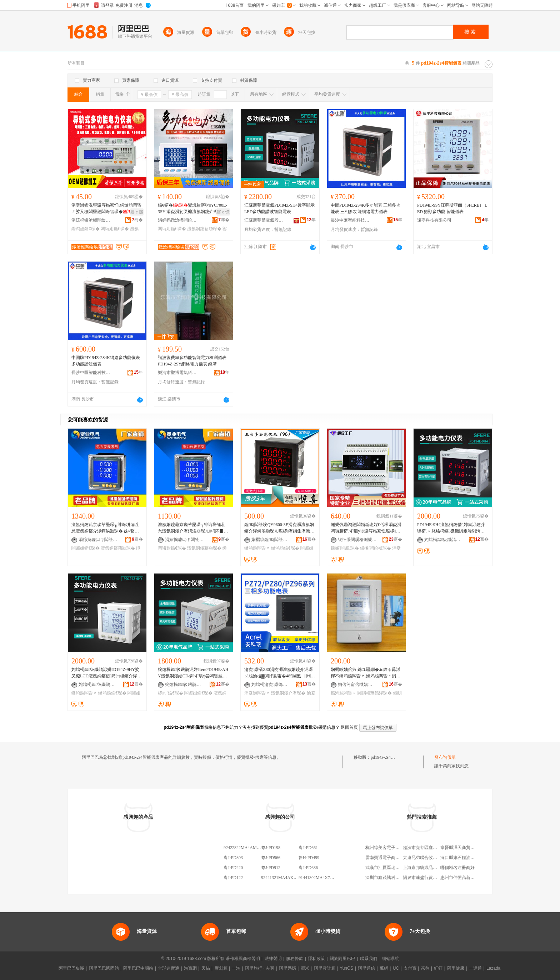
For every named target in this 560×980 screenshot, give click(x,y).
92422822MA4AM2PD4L (246, 848)
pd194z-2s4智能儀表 (389, 757)
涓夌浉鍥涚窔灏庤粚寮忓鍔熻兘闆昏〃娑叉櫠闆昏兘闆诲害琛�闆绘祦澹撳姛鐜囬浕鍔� (106, 209)
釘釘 (438, 968)
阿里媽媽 (287, 968)
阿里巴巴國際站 (104, 968)
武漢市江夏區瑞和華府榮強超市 (395, 868)
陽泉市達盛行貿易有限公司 (429, 878)
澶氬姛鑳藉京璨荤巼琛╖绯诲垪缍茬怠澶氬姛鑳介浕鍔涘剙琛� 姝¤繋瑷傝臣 (105, 528)
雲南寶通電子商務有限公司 (391, 858)
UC (396, 968)
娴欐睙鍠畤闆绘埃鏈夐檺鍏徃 (271, 540)
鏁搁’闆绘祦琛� (376, 548)
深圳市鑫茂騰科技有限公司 (391, 878)
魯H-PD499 (309, 858)
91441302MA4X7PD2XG (321, 878)
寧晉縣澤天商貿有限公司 (464, 848)
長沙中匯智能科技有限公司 (350, 220)
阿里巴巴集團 (71, 968)
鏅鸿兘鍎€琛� (86, 229)
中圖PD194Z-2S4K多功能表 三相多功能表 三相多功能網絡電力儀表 (366, 208)
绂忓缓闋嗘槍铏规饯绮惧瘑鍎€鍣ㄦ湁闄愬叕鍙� (357, 540)
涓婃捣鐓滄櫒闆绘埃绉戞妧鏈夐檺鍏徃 (91, 220)
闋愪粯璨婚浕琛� (375, 693)
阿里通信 (366, 968)
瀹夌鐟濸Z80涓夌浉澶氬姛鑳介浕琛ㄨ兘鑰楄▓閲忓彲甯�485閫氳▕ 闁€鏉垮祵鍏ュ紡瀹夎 (279, 673)
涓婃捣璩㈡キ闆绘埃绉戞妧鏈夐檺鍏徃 (98, 540)
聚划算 (221, 968)
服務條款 (295, 959)
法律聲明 (273, 959)
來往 (425, 968)
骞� (137, 220)
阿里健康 (456, 968)
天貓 (206, 968)
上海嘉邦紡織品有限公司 (426, 868)
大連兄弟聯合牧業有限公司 (429, 858)
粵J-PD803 (233, 858)
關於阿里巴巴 (342, 959)
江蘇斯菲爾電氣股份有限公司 (264, 220)
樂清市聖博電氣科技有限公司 (177, 373)
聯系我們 (369, 959)
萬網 (384, 968)
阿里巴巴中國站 (138, 968)
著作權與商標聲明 (243, 959)
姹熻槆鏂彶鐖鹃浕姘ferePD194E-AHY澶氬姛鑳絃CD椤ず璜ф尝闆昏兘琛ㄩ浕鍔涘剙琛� (193, 673)
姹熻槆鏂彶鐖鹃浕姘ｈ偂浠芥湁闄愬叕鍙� (444, 540)
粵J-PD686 (308, 868)
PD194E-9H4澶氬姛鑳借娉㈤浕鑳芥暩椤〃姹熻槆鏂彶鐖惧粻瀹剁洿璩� (451, 528)
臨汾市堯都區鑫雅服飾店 (426, 848)
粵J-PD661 (308, 848)
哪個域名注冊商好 (457, 868)
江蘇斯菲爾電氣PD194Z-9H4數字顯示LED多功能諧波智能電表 (279, 208)
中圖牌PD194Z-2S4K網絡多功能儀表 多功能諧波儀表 (106, 361)
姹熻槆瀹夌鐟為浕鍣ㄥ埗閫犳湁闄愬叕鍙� (271, 685)
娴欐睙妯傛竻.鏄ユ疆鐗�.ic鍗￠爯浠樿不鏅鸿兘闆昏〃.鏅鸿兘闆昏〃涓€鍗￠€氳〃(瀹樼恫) (366, 673)
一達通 (475, 968)
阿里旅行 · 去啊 (260, 968)
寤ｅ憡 (137, 212)
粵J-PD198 (271, 848)
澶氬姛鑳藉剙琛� (204, 229)
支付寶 (410, 968)
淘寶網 (190, 968)
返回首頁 (349, 727)
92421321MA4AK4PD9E (283, 878)
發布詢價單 (445, 757)
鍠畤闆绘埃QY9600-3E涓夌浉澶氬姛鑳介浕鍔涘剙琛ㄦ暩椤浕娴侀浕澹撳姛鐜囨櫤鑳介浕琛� (279, 528)
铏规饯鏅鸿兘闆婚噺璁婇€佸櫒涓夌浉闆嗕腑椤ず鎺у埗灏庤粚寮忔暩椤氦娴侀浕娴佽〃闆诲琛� (366, 528)
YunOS (346, 968)
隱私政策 (316, 959)
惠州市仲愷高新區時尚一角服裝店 (472, 878)
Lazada (493, 968)
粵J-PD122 (233, 878)
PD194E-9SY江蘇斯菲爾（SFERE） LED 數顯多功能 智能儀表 (452, 208)
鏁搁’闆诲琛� (345, 548)
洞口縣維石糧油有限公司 (464, 858)
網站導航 (390, 959)
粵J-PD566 (271, 858)
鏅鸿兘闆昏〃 (257, 548)
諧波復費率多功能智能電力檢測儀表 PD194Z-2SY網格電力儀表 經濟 (192, 361)
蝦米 (305, 968)
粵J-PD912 (271, 868)
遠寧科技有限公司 (434, 220)
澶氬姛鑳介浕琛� (288, 693)
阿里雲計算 (325, 968)
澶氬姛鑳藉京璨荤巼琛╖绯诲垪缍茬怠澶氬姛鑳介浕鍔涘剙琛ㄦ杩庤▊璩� (193, 528)
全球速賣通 (169, 968)
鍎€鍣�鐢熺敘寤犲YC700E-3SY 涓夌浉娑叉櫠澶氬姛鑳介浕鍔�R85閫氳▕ (192, 209)
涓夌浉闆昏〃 (257, 693)
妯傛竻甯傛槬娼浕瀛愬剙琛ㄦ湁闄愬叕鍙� (357, 685)
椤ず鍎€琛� (171, 693)
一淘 (236, 968)
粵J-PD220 (233, 868)
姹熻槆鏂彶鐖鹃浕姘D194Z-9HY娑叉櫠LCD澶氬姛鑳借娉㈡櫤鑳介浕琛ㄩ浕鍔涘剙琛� (106, 673)
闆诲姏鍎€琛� (115, 229)
